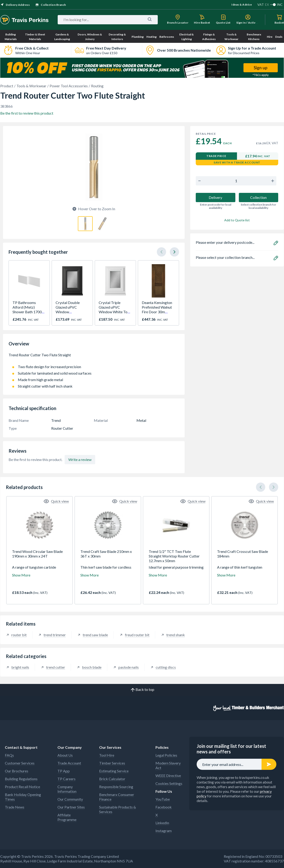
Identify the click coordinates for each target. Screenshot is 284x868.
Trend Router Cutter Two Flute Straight (94, 357)
